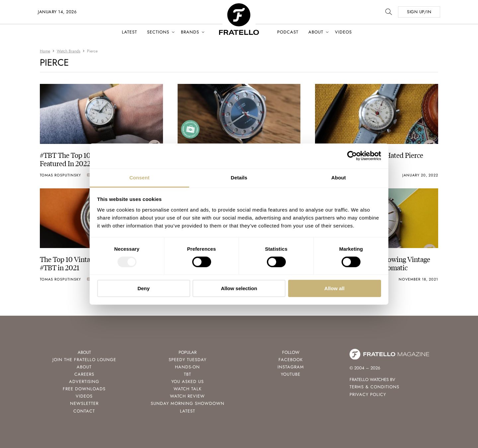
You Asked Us (188, 382)
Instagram (291, 367)
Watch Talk (188, 389)
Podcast (288, 32)
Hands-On (187, 367)
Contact (84, 411)
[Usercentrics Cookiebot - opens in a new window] (352, 156)
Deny (144, 288)
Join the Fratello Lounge (84, 360)
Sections (158, 32)
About (316, 32)
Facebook (291, 360)
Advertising (84, 382)
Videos (343, 32)
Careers (84, 374)
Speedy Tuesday (188, 360)
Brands (190, 32)
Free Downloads (84, 389)
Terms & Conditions (374, 387)
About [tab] (339, 177)
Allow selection (239, 288)
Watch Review (187, 396)
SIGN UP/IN (419, 12)
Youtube (291, 374)
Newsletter (84, 403)
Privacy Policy (368, 394)
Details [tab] (239, 177)
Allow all (334, 288)
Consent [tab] (140, 177)
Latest (129, 32)
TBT (188, 374)
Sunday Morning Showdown (188, 403)
